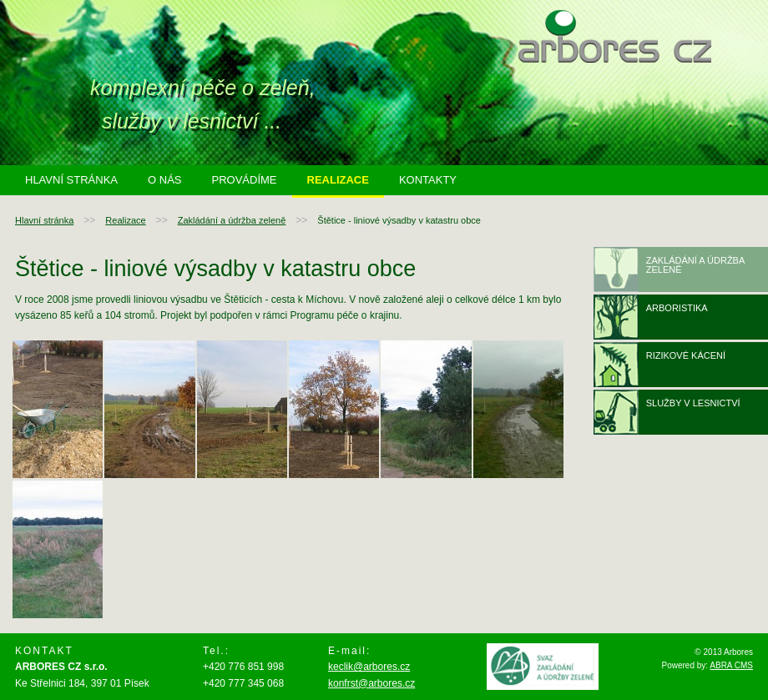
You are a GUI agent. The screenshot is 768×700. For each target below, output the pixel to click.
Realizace (338, 180)
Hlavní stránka (71, 180)
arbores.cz (615, 36)
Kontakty (428, 180)
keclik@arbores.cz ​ (369, 667)
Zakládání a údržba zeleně (232, 220)
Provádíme (244, 180)
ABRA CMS (731, 665)
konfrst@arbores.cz (371, 683)
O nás (164, 180)
